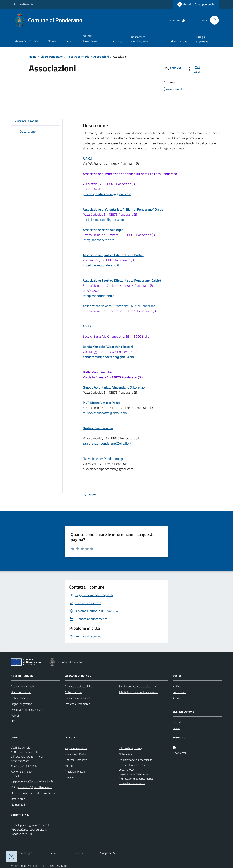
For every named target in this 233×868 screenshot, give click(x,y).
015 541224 (30, 766)
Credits (79, 853)
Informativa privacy (130, 748)
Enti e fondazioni (21, 698)
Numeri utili (18, 805)
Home (33, 57)
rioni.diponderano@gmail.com (103, 220)
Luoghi (177, 722)
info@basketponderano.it (101, 265)
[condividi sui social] (173, 68)
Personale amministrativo (26, 710)
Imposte (117, 41)
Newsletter (179, 753)
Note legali (125, 754)
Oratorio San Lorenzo (98, 428)
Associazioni (101, 57)
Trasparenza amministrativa (140, 39)
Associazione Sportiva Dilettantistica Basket (113, 255)
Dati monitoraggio (22, 853)
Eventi (176, 728)
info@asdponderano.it (99, 296)
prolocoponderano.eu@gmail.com (107, 194)
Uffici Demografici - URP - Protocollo (33, 793)
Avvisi (176, 698)
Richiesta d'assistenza (132, 783)
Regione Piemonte (24, 4)
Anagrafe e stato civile (78, 686)
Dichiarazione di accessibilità (136, 760)
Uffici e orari (18, 799)
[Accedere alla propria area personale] (196, 4)
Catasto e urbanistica (78, 698)
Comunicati (179, 692)
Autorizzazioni (73, 692)
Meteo (69, 766)
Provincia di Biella (75, 754)
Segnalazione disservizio (133, 774)
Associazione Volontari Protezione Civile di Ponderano (119, 306)
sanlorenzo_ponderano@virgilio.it (107, 443)
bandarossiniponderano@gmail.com (108, 357)
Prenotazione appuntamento (136, 779)
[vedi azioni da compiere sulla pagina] (195, 69)
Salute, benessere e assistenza (137, 686)
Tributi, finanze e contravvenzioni (138, 692)
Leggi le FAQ (126, 769)
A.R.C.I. (88, 158)
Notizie (177, 686)
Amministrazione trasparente (136, 765)
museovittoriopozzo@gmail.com (105, 413)
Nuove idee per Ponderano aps (103, 459)
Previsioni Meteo (75, 771)
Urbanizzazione (178, 41)
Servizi (70, 41)
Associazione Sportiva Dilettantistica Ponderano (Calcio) (122, 280)
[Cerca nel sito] (213, 20)
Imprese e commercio (78, 704)
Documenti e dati (21, 692)
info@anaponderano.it (98, 240)
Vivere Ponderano (91, 38)
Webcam (70, 777)
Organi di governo (22, 704)
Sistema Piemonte (76, 760)
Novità (52, 41)
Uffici (14, 721)
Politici (15, 715)
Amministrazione (27, 41)
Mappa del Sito (109, 853)
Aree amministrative (23, 686)
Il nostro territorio (78, 57)
